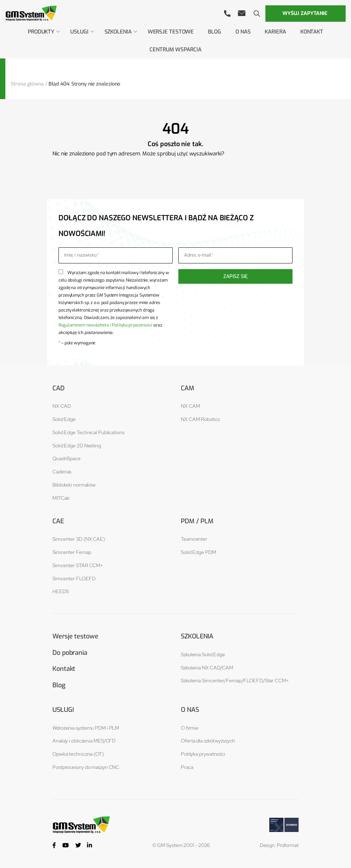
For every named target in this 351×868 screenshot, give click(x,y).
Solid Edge (64, 419)
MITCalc (61, 498)
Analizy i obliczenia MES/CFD (84, 741)
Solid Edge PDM (199, 552)
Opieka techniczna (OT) (78, 754)
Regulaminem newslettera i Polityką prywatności (105, 325)
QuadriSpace (67, 458)
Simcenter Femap (72, 552)
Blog (59, 685)
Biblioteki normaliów (74, 485)
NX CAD (62, 406)
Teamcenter (194, 539)
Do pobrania (70, 653)
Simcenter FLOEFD (74, 579)
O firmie (190, 728)
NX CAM (190, 406)
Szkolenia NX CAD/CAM (207, 668)
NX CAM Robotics (200, 419)
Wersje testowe (75, 636)
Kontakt (64, 669)
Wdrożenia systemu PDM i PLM (86, 728)
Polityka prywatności (203, 754)
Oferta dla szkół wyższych (208, 741)
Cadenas (62, 472)
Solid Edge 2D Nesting (77, 446)
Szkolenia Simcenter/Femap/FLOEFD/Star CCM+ (235, 680)
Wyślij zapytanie (306, 13)
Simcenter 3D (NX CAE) (79, 539)
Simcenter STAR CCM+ (78, 565)
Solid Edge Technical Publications (88, 432)
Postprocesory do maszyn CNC (86, 767)
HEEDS (61, 591)
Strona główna (27, 84)
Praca (187, 767)
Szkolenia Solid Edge (203, 654)
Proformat (288, 846)
